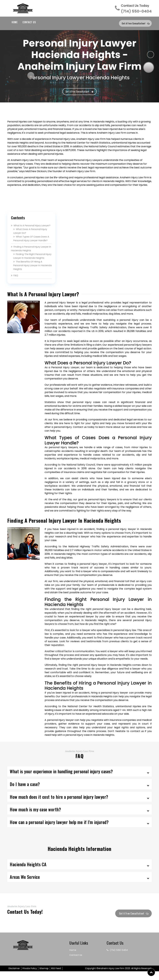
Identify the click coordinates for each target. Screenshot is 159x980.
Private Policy (30, 977)
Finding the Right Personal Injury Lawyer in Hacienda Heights (31, 263)
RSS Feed (56, 977)
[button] (151, 972)
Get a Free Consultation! (134, 23)
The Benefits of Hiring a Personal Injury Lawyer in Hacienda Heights (29, 274)
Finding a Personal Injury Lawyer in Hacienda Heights (28, 253)
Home (15, 22)
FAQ (15, 284)
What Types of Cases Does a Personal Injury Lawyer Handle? (32, 243)
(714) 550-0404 (136, 9)
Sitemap (44, 977)
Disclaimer (14, 977)
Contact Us (29, 22)
